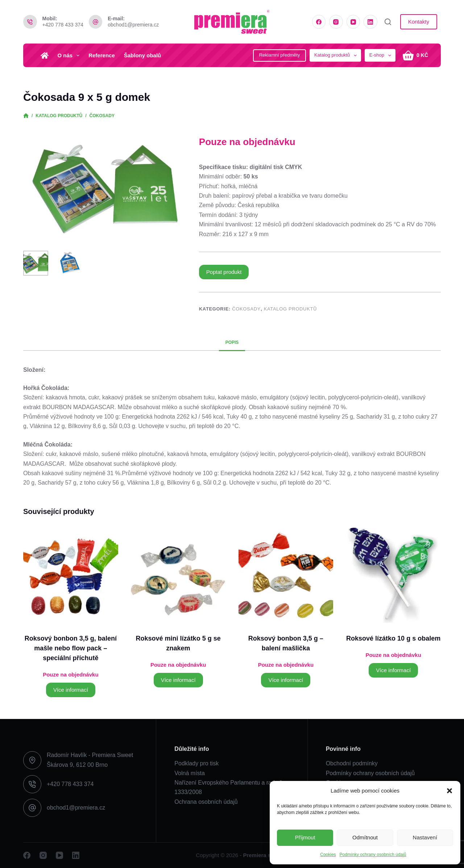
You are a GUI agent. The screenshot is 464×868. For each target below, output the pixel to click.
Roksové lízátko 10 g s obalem (393, 638)
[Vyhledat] (388, 22)
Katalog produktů (290, 309)
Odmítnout (365, 837)
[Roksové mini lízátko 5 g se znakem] (178, 575)
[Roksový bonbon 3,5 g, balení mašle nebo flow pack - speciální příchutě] (71, 575)
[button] (449, 791)
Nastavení (425, 837)
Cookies (328, 855)
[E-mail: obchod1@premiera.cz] (96, 22)
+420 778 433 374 (63, 25)
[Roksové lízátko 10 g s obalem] (393, 575)
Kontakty (419, 22)
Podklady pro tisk (196, 763)
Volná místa (190, 773)
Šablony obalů (143, 55)
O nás (70, 55)
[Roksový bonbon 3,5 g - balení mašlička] (286, 575)
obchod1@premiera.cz (133, 25)
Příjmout (305, 837)
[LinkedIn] (370, 22)
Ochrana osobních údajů (206, 802)
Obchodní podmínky (352, 763)
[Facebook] (319, 22)
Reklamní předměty (280, 55)
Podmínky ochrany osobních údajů (373, 855)
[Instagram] (336, 22)
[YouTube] (353, 22)
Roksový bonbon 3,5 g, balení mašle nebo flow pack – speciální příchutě (71, 648)
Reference (102, 55)
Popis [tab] (232, 342)
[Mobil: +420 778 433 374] (30, 22)
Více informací (71, 690)
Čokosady (246, 309)
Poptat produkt (224, 272)
